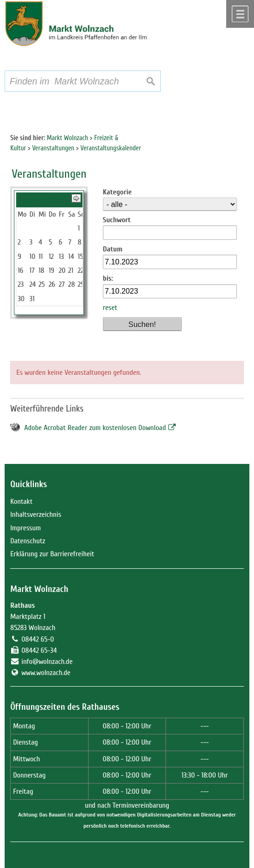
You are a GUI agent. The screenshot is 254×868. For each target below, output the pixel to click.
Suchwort (117, 220)
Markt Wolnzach (39, 589)
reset (110, 308)
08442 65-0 (38, 639)
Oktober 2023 (45, 200)
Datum (113, 249)
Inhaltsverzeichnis (36, 514)
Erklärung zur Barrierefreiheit (52, 554)
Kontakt (21, 502)
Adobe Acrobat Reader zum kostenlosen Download (95, 428)
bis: (108, 278)
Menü (240, 14)
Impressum (25, 528)
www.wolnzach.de (46, 673)
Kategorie (117, 192)
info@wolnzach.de (47, 662)
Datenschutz (28, 541)
